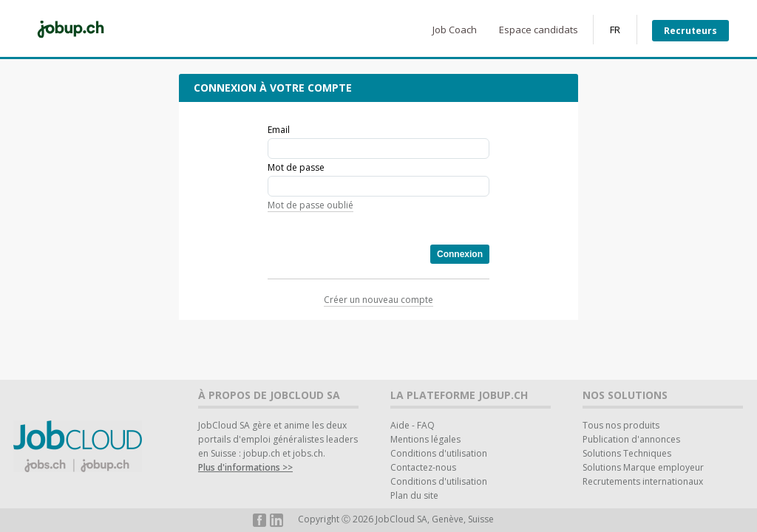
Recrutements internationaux (643, 481)
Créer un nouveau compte (378, 300)
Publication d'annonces (631, 439)
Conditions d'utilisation (439, 453)
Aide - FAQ (413, 425)
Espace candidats (539, 30)
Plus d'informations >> (245, 467)
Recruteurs (690, 31)
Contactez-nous (423, 467)
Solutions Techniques (627, 453)
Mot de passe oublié (310, 205)
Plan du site (414, 495)
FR (615, 30)
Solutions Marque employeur (643, 467)
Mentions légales (425, 439)
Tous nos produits (621, 425)
